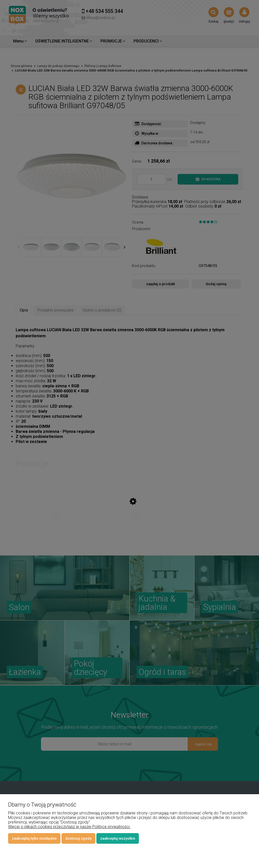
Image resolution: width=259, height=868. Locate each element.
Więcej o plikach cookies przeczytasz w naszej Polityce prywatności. (69, 827)
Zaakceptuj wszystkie (118, 838)
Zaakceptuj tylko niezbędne (34, 838)
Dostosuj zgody (78, 838)
